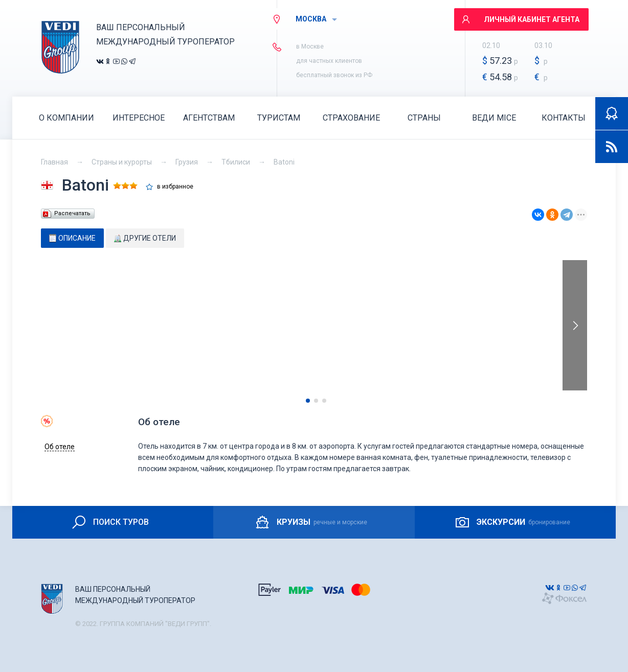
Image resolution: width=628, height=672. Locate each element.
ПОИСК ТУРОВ (110, 522)
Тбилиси (236, 162)
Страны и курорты (122, 162)
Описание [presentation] (72, 238)
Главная (54, 162)
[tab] (72, 238)
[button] (308, 401)
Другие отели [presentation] (145, 238)
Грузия (187, 162)
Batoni (284, 162)
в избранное (175, 187)
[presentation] (575, 325)
